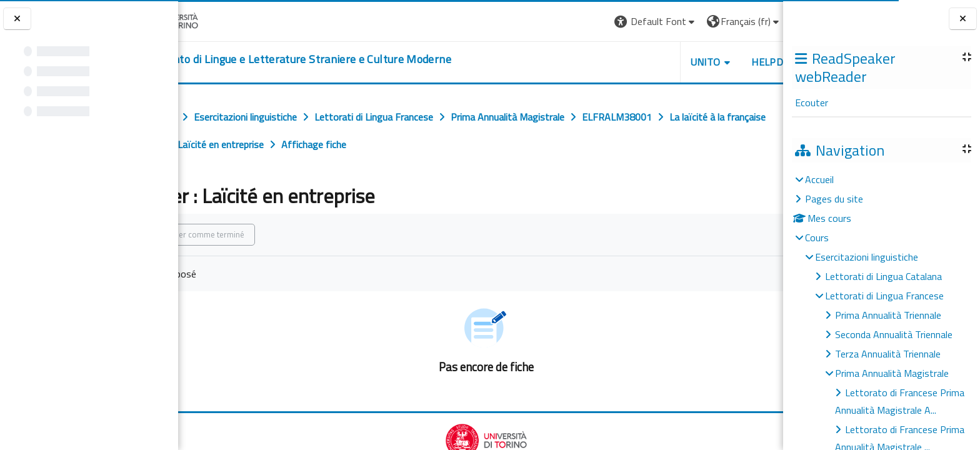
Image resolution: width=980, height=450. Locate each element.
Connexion (752, 21)
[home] (345, 59)
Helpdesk (707, 62)
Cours (817, 237)
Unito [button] (637, 62)
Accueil (819, 179)
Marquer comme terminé (257, 234)
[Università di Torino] (217, 20)
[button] (587, 22)
